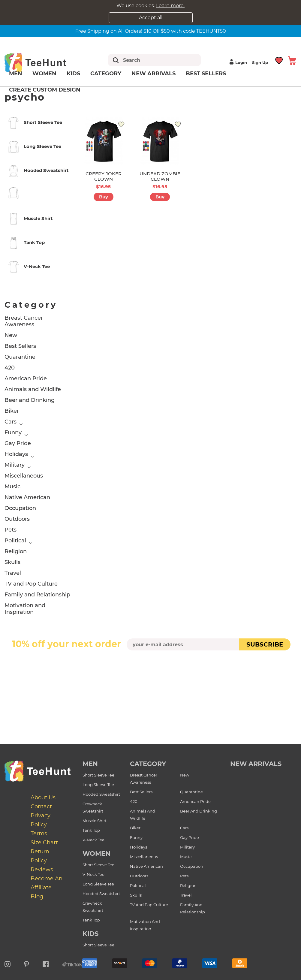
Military (15, 465)
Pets (11, 530)
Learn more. (170, 6)
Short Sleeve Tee (98, 775)
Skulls (12, 562)
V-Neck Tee (93, 840)
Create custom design (45, 90)
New (11, 335)
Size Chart (44, 843)
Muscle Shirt (95, 821)
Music (12, 487)
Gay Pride (18, 443)
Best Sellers (206, 74)
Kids (73, 74)
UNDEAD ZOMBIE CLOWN (160, 176)
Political (15, 541)
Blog (37, 897)
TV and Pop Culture (31, 584)
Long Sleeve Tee (98, 785)
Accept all (151, 18)
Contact (41, 807)
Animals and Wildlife (33, 389)
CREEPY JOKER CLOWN (104, 176)
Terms (39, 834)
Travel (13, 573)
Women (44, 74)
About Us (43, 798)
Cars (11, 422)
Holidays (16, 454)
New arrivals (154, 74)
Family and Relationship (37, 595)
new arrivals (256, 764)
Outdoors (17, 519)
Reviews (42, 870)
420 (10, 368)
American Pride (26, 378)
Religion (16, 551)
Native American (27, 497)
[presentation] (151, 665)
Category (106, 74)
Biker (12, 411)
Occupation (20, 508)
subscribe (265, 644)
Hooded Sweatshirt (101, 794)
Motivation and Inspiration (25, 609)
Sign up (260, 62)
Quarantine (20, 357)
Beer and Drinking (30, 400)
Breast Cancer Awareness (24, 321)
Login (237, 62)
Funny (13, 433)
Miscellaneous (24, 476)
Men (16, 74)
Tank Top (91, 830)
